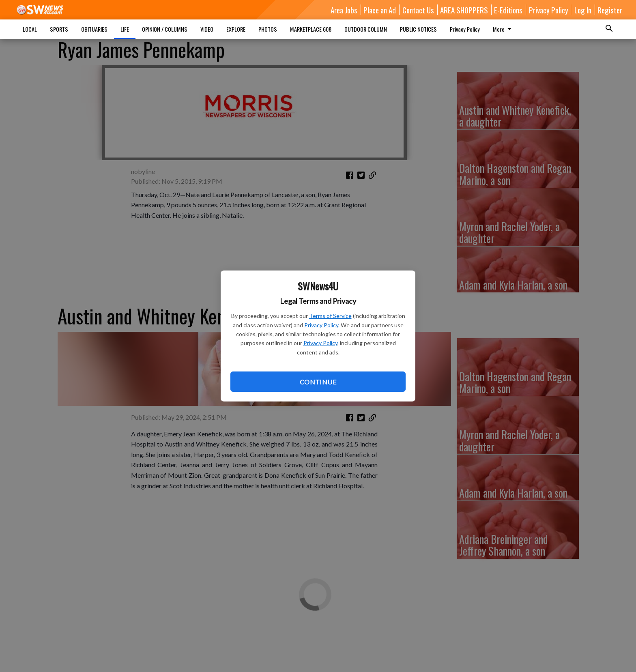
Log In (583, 10)
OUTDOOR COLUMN (366, 29)
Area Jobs (344, 10)
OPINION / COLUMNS (165, 29)
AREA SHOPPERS (464, 10)
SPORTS (59, 29)
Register (610, 10)
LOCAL (30, 29)
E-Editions (508, 10)
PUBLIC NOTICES (418, 29)
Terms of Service (330, 316)
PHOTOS (268, 29)
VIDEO (207, 29)
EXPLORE (236, 29)
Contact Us (418, 10)
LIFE (125, 29)
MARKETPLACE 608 (311, 29)
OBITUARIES (94, 29)
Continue (318, 382)
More (504, 29)
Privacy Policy (321, 325)
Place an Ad (380, 10)
